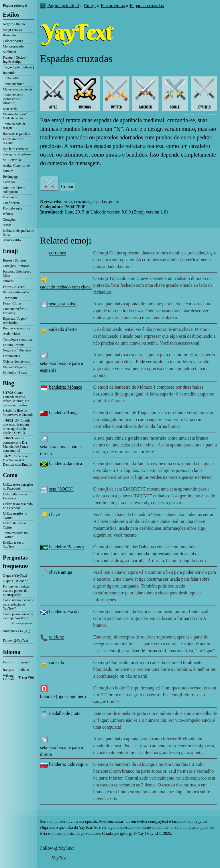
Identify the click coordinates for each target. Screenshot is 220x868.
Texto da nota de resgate (14, 126)
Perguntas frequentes (16, 562)
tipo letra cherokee (16, 149)
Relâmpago (11, 177)
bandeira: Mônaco (66, 387)
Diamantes (10, 197)
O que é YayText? (15, 576)
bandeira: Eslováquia (68, 764)
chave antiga (60, 572)
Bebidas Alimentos (16, 292)
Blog (8, 383)
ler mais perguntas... (23, 623)
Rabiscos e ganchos (16, 134)
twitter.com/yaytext (152, 821)
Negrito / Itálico (14, 24)
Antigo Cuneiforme (16, 165)
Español (24, 662)
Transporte (10, 298)
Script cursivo (12, 30)
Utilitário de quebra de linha (18, 233)
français (8, 670)
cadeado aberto (63, 329)
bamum (8, 171)
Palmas (8, 214)
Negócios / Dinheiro (17, 350)
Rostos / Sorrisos (14, 260)
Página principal (15, 5)
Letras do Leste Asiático (13, 141)
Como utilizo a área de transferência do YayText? (18, 604)
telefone (56, 637)
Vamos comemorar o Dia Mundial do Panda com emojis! (15, 444)
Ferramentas (11, 356)
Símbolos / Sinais (15, 373)
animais (8, 281)
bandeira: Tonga (64, 413)
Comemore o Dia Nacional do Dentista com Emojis (17, 460)
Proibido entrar (13, 208)
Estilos (11, 15)
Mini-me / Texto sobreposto (14, 190)
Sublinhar (10, 52)
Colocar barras (13, 41)
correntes (57, 253)
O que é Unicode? (15, 581)
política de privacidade (82, 834)
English (8, 662)
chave (54, 514)
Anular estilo (12, 240)
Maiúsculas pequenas (17, 89)
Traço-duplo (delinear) (18, 67)
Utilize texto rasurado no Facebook (18, 506)
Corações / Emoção (16, 266)
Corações (9, 220)
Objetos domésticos (16, 361)
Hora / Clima (12, 303)
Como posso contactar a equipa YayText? (18, 616)
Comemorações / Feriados (14, 311)
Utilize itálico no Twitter (14, 525)
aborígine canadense (17, 154)
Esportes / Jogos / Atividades (15, 321)
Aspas (7, 225)
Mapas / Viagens (14, 367)
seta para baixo (63, 304)
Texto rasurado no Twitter (15, 535)
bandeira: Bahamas (66, 547)
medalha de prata (65, 713)
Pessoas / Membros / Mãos (17, 274)
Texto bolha (11, 78)
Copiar (67, 186)
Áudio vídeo (11, 334)
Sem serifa (10, 109)
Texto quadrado (14, 84)
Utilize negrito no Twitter (15, 515)
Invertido (9, 73)
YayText (59, 858)
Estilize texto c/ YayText (14, 545)
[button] (43, 7)
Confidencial (12, 203)
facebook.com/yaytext (190, 821)
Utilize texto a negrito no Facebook (18, 487)
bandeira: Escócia (65, 611)
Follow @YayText (15, 640)
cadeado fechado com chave (66, 287)
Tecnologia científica (17, 339)
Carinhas (9, 182)
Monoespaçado (13, 46)
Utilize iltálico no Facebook (15, 496)
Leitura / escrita (14, 345)
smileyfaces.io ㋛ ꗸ (16, 631)
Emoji (10, 251)
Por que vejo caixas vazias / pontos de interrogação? (16, 591)
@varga (126, 834)
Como (10, 475)
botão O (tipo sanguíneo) (63, 696)
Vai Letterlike (12, 160)
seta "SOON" (61, 489)
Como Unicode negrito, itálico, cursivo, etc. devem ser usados (16, 399)
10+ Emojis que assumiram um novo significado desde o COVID (16, 427)
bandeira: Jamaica (65, 463)
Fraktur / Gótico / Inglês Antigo (15, 60)
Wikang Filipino (8, 677)
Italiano (24, 670)
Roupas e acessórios (17, 328)
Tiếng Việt (26, 677)
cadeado (56, 662)
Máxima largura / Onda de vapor (15, 116)
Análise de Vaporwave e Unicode (18, 413)
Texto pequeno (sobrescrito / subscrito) (13, 99)
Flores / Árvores (14, 287)
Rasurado (9, 35)
